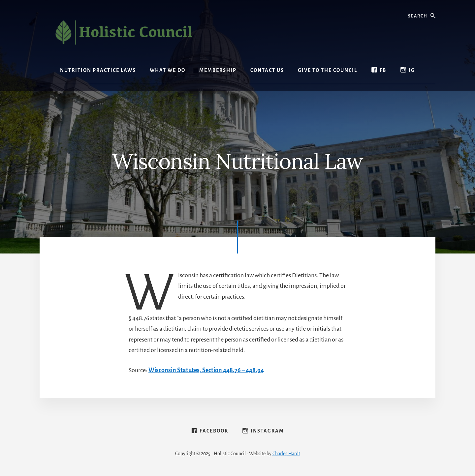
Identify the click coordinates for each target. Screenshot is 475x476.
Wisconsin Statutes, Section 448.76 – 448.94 (206, 370)
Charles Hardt (286, 454)
